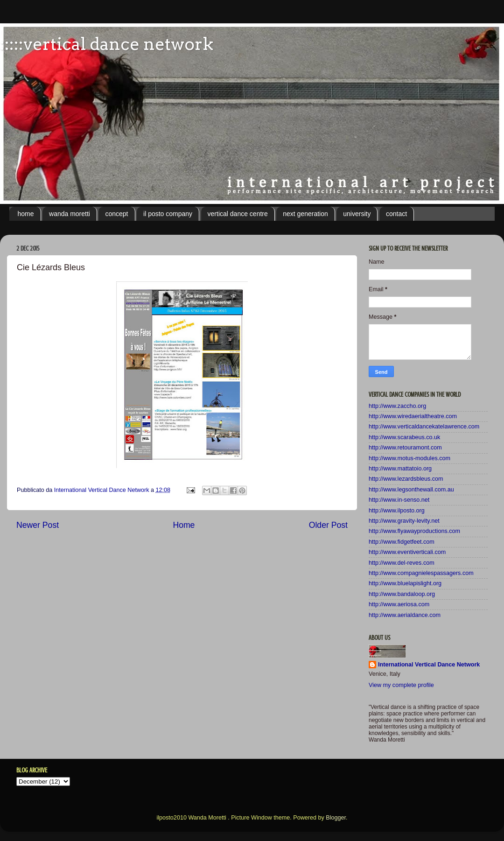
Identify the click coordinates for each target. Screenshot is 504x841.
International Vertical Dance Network (429, 665)
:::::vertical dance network (107, 44)
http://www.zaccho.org (397, 406)
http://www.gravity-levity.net (404, 521)
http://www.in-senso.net (399, 500)
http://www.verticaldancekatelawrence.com (424, 427)
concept (116, 214)
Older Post (328, 525)
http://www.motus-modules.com (409, 458)
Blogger (336, 818)
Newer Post (38, 525)
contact (396, 214)
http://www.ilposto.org (397, 511)
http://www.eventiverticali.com (407, 552)
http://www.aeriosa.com (399, 604)
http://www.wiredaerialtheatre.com (413, 416)
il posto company (168, 214)
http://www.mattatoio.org (400, 469)
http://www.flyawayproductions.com (414, 531)
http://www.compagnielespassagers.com (421, 573)
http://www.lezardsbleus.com (406, 479)
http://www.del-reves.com (402, 563)
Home (184, 525)
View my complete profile (401, 685)
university (357, 214)
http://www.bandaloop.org (402, 594)
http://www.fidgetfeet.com (402, 542)
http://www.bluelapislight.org (405, 583)
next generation (305, 214)
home (26, 214)
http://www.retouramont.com (405, 448)
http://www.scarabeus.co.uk (404, 437)
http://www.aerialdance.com (405, 615)
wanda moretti (70, 214)
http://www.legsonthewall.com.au (411, 490)
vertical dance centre (238, 214)
